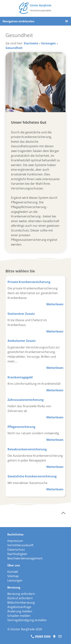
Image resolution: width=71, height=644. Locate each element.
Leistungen (15, 580)
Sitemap (13, 576)
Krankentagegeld (20, 377)
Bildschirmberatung (21, 603)
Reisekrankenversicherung (27, 449)
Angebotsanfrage (19, 607)
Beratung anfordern (21, 594)
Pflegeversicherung (21, 427)
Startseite (31, 43)
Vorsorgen (48, 43)
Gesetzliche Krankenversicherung (32, 476)
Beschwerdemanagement (25, 558)
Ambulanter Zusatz (22, 341)
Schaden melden (19, 616)
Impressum (15, 541)
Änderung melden (20, 611)
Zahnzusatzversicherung (26, 400)
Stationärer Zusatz (21, 314)
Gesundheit (14, 48)
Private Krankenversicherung (29, 282)
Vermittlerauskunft (20, 545)
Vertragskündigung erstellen (27, 620)
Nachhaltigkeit (17, 554)
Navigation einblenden (18, 21)
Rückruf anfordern (20, 598)
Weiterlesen (55, 304)
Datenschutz (16, 550)
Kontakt (13, 572)
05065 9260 (41, 637)
